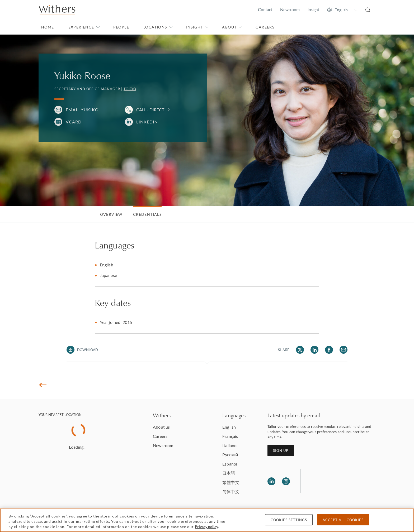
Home (48, 27)
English (229, 427)
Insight (313, 10)
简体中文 (231, 492)
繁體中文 (231, 482)
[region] (207, 520)
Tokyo (130, 89)
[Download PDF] (82, 350)
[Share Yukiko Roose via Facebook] (329, 350)
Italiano (229, 445)
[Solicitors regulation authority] (332, 481)
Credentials (147, 214)
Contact (265, 10)
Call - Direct (150, 110)
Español (230, 464)
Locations (158, 27)
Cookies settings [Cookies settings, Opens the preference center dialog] (289, 520)
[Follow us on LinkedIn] (271, 481)
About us (161, 427)
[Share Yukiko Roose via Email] (344, 350)
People (121, 27)
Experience (84, 27)
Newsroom (290, 10)
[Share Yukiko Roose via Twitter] (300, 350)
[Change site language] (342, 10)
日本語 (229, 473)
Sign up (281, 450)
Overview (111, 214)
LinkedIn (147, 122)
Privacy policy (206, 527)
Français (230, 436)
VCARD (74, 122)
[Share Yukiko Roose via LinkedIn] (314, 350)
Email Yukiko (82, 110)
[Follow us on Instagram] (286, 481)
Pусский (230, 455)
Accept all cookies (343, 520)
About (232, 27)
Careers (265, 27)
